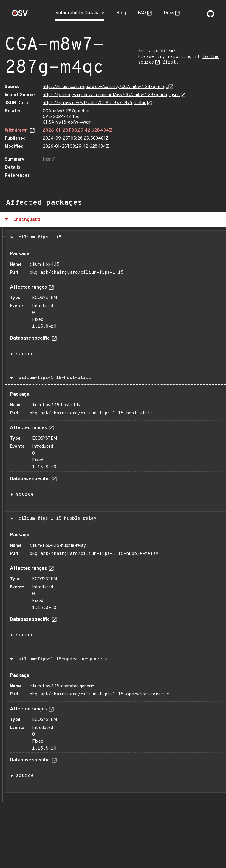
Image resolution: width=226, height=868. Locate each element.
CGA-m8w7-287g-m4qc (66, 111)
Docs (169, 13)
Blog (121, 13)
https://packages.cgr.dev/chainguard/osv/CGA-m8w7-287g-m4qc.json (111, 95)
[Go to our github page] (210, 16)
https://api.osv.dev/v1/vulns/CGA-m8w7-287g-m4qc (94, 103)
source (25, 354)
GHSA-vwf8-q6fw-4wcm (67, 123)
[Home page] (20, 15)
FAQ (142, 13)
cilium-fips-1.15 (39, 237)
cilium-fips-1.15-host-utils (53, 378)
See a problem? (157, 51)
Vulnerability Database (80, 13)
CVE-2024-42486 (61, 117)
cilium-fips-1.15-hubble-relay (56, 518)
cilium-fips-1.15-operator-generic (61, 659)
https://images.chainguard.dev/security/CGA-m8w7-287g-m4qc (105, 87)
